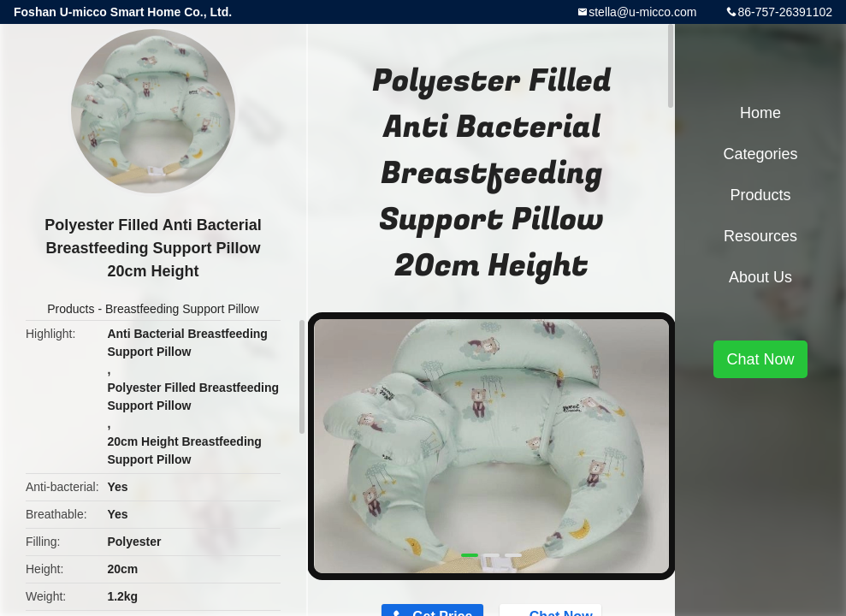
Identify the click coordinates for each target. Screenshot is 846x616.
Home (760, 113)
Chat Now (760, 359)
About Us (760, 277)
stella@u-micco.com (642, 12)
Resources (760, 236)
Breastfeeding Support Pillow (182, 309)
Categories (760, 154)
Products (71, 309)
